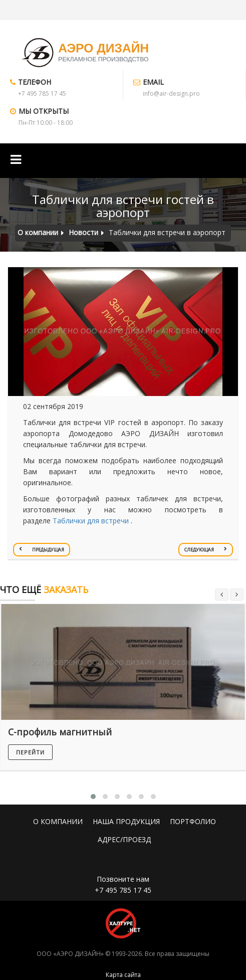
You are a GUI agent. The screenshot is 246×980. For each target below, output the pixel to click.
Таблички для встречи (91, 521)
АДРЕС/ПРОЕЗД (124, 839)
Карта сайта (123, 975)
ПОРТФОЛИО (193, 821)
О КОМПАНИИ (58, 821)
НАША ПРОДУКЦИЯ (126, 821)
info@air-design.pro (171, 93)
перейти (30, 752)
